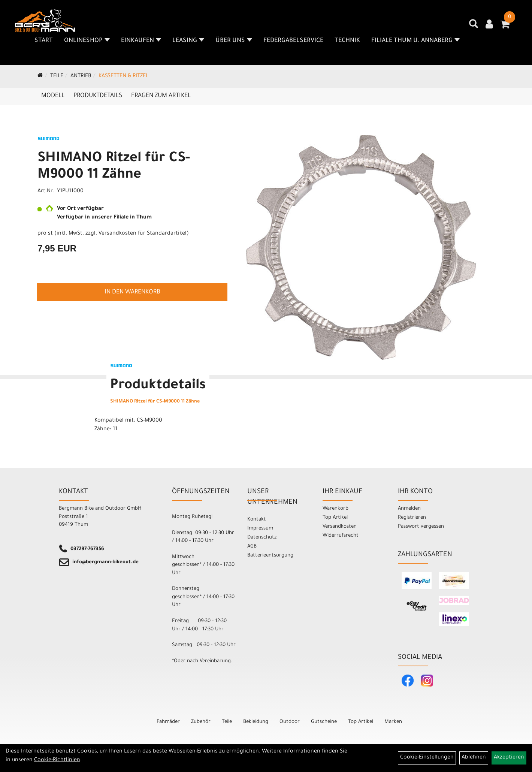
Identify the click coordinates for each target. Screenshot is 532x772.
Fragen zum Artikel (161, 96)
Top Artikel (335, 518)
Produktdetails (98, 96)
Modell (53, 96)
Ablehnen (474, 758)
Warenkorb (335, 509)
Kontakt (257, 520)
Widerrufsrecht (341, 536)
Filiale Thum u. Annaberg (415, 41)
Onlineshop (87, 41)
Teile (57, 76)
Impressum (260, 529)
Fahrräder (168, 722)
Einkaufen (141, 41)
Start (44, 41)
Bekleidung (256, 722)
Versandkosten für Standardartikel (143, 234)
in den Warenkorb (132, 292)
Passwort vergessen (421, 527)
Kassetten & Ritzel (123, 76)
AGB (252, 547)
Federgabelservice (293, 41)
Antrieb (81, 76)
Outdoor (290, 722)
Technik (347, 41)
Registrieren (412, 518)
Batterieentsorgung (270, 556)
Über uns (234, 41)
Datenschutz (262, 538)
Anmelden (409, 509)
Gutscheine (324, 722)
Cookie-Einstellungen (427, 758)
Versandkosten (340, 527)
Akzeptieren (509, 758)
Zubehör (201, 722)
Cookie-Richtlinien (57, 760)
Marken (393, 722)
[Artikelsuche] (474, 27)
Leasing (188, 41)
